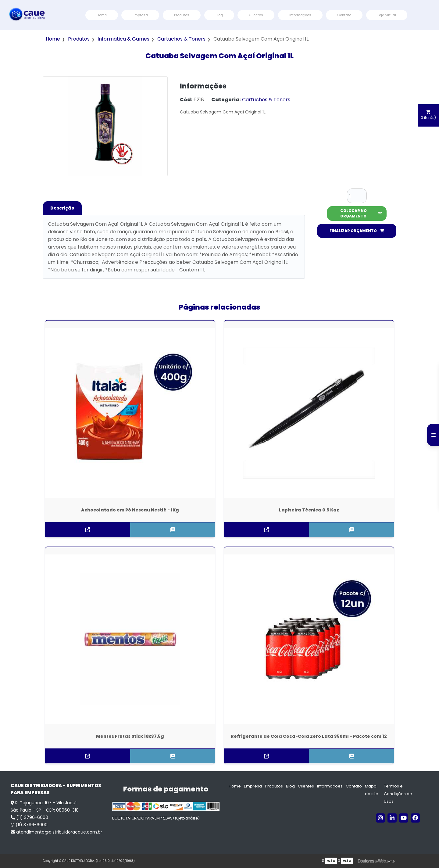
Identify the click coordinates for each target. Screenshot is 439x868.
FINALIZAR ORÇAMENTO (357, 231)
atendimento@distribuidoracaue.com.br (56, 832)
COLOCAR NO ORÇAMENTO (361, 213)
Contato (344, 15)
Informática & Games (123, 39)
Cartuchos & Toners (181, 39)
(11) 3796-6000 (29, 817)
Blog (219, 15)
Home (102, 15)
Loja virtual (387, 15)
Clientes (256, 15)
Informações (300, 15)
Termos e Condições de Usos (398, 794)
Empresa (140, 15)
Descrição (62, 208)
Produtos (182, 15)
